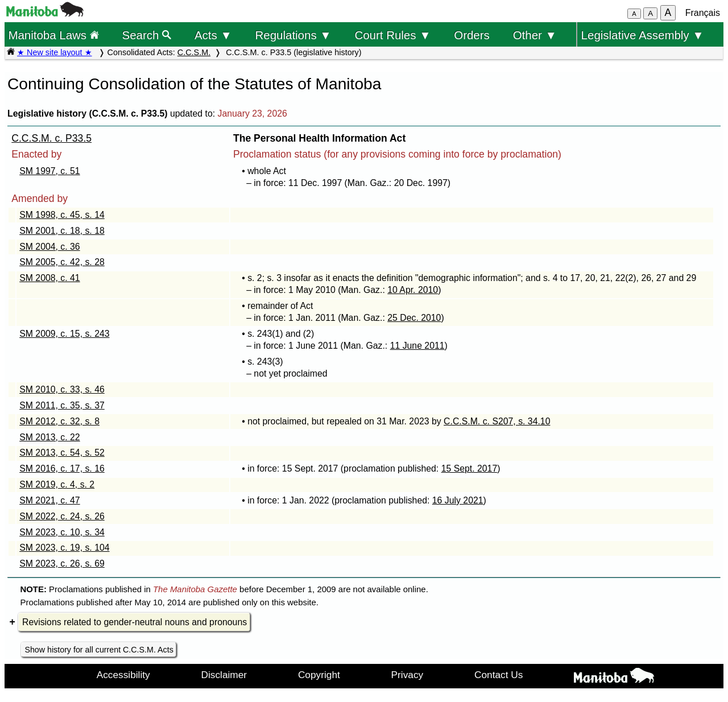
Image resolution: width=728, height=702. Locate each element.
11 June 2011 (417, 346)
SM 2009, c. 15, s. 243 (64, 334)
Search (147, 35)
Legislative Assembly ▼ (643, 35)
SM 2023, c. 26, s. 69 (62, 563)
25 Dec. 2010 (414, 318)
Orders (472, 35)
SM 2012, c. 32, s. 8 (59, 421)
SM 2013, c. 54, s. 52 (62, 453)
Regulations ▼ (293, 35)
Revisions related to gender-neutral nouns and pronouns (135, 622)
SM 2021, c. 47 (49, 500)
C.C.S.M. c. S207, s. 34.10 (497, 421)
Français (703, 13)
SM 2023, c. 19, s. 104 (64, 548)
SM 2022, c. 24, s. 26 (62, 516)
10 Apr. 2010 (413, 290)
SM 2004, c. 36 (49, 247)
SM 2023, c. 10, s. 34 (62, 532)
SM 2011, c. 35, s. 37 (62, 405)
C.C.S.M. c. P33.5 (51, 138)
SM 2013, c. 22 (49, 437)
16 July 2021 (458, 500)
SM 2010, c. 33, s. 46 (62, 389)
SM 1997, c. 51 (49, 171)
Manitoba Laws (53, 35)
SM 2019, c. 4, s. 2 (57, 484)
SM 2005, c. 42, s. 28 (62, 262)
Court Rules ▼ (392, 35)
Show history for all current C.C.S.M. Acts (99, 650)
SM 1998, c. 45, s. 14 (62, 215)
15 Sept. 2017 (470, 468)
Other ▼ (535, 35)
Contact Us (499, 675)
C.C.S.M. (194, 52)
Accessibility (123, 675)
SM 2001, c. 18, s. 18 (62, 231)
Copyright (319, 675)
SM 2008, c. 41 (49, 278)
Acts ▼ (213, 35)
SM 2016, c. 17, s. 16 (62, 468)
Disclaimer (224, 675)
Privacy (408, 675)
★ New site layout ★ (55, 52)
